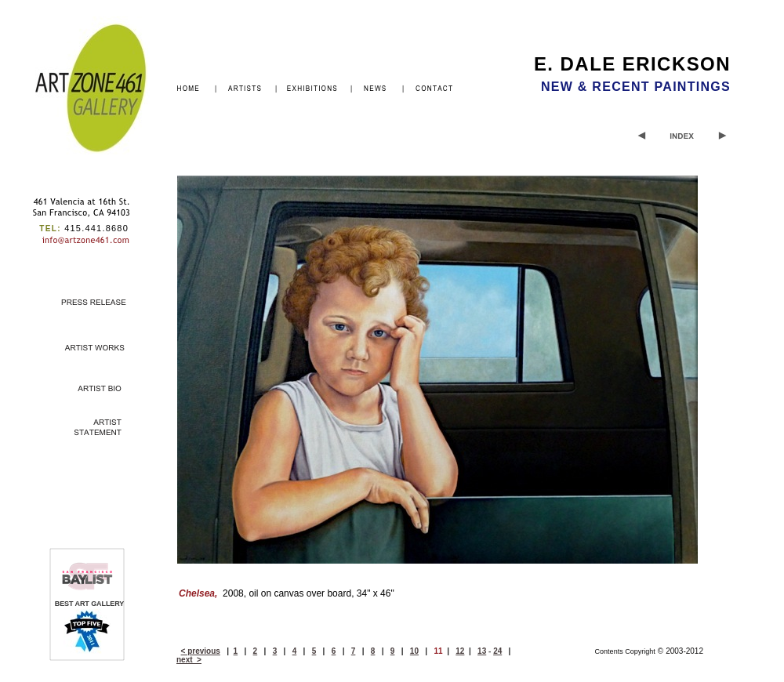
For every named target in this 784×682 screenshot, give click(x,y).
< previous (201, 651)
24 (497, 651)
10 (414, 651)
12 (460, 651)
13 (482, 651)
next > (189, 660)
